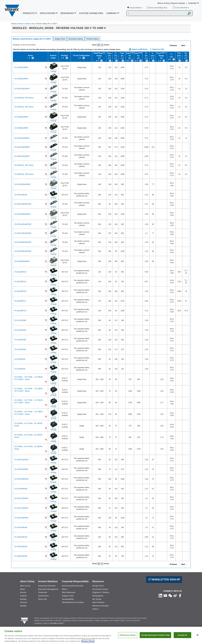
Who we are (25, 586)
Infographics (98, 596)
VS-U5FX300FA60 (21, 518)
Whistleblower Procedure (73, 602)
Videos (95, 609)
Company (112, 13)
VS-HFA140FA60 (21, 195)
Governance (43, 596)
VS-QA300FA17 (20, 301)
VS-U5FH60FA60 (21, 489)
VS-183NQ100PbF (21, 79)
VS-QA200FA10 (20, 282)
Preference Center (128, 639)
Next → (184, 46)
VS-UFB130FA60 (21, 556)
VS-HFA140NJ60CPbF (23, 204)
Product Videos (93, 39)
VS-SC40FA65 (20, 359)
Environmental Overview (73, 586)
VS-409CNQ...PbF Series (24, 165)
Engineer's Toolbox (101, 592)
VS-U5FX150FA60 (21, 508)
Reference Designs (101, 606)
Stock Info (43, 599)
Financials (43, 592)
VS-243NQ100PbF (21, 117)
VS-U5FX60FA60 (21, 528)
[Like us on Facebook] (180, 596)
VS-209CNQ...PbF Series (24, 98)
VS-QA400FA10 (20, 311)
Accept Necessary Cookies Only (155, 639)
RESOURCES (67, 13)
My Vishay (97, 599)
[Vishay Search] (156, 13)
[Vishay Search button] (189, 13)
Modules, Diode (30, 24)
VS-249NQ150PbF (21, 128)
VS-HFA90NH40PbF (22, 261)
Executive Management (48, 589)
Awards (23, 596)
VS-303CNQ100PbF (22, 138)
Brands (23, 599)
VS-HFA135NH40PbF (22, 184)
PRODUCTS (29, 13)
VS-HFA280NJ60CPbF (23, 242)
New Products (99, 602)
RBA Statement (69, 592)
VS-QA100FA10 (20, 272)
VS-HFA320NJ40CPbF (23, 251)
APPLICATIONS (48, 13)
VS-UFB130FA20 (21, 537)
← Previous (172, 46)
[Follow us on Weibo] (175, 596)
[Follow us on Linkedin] (160, 596)
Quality (23, 606)
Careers (24, 602)
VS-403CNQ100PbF (22, 156)
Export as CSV (157, 49)
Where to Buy (163, 3)
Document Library (76, 39)
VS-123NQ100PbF (21, 67)
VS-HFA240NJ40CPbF (23, 233)
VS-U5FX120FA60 (21, 498)
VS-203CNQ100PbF (22, 89)
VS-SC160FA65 (20, 330)
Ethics (65, 589)
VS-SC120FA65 (20, 320)
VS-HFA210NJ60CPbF (23, 224)
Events (23, 592)
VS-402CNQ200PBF (22, 147)
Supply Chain (68, 596)
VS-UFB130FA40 (21, 547)
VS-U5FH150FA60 (21, 469)
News (23, 589)
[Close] (198, 639)
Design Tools (60, 39)
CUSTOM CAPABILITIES (91, 13)
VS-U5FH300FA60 (21, 479)
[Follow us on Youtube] (165, 596)
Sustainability (68, 599)
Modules (21, 24)
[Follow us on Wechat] (170, 596)
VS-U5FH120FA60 (21, 460)
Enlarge (54, 71)
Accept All (182, 639)
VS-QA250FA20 (20, 291)
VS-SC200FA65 (20, 340)
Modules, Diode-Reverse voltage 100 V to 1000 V (32, 39)
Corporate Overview (47, 586)
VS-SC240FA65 (20, 349)
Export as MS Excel (140, 49)
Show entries (101, 45)
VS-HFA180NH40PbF (22, 214)
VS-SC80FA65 (20, 369)
